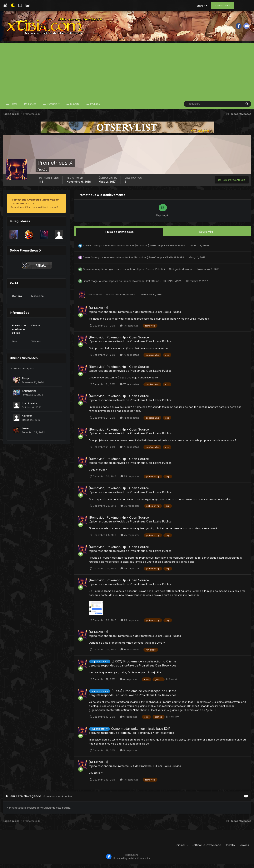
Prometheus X (96, 298)
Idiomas (182, 849)
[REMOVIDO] (98, 312)
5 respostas (129, 754)
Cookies (244, 849)
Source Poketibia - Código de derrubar (170, 273)
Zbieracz (88, 249)
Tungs (26, 383)
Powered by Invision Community (132, 862)
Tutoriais (53, 108)
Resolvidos (169, 669)
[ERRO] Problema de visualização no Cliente (144, 665)
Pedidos (95, 108)
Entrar (202, 6)
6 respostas (129, 683)
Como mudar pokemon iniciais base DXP (141, 732)
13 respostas (129, 329)
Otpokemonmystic (94, 273)
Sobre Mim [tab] (206, 236)
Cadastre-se (223, 5)
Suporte (75, 108)
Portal (13, 108)
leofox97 (126, 737)
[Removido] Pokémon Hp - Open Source (119, 341)
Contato (230, 849)
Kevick (121, 345)
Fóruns (32, 108)
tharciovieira (29, 408)
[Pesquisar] (196, 108)
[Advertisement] (127, 74)
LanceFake (127, 669)
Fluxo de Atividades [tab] (120, 236)
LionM (86, 285)
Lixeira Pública (172, 316)
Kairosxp (27, 420)
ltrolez (26, 433)
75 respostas (129, 359)
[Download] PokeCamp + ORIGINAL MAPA (161, 249)
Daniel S (88, 261)
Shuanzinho (29, 395)
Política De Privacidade (206, 849)
